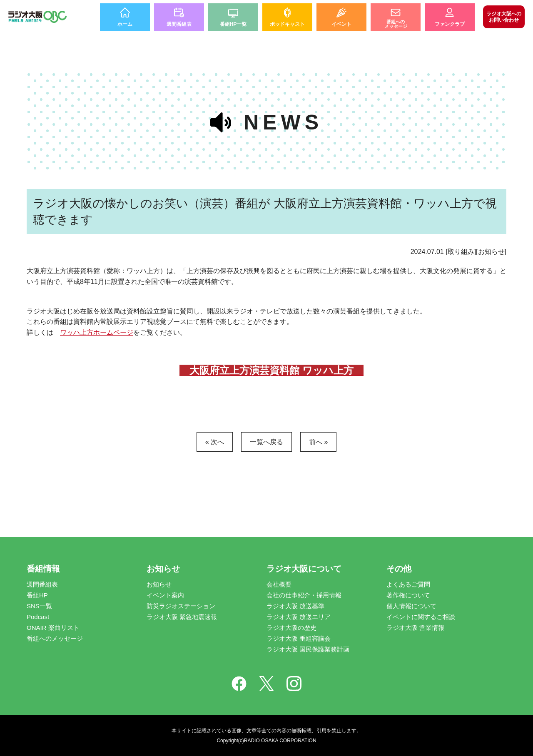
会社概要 (279, 584)
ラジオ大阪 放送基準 (295, 606)
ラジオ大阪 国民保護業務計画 (308, 649)
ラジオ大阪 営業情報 (415, 628)
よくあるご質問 (408, 584)
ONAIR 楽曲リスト (53, 628)
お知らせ (159, 584)
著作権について (408, 595)
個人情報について (411, 606)
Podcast (38, 617)
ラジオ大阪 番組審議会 (299, 638)
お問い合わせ (504, 17)
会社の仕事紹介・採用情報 (304, 595)
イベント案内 (165, 595)
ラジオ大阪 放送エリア (299, 617)
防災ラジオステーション (181, 606)
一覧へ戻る (266, 442)
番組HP (37, 595)
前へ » (318, 442)
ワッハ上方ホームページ (97, 332)
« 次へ (215, 442)
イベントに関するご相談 (421, 617)
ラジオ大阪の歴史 (291, 628)
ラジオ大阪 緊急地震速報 (182, 617)
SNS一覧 (39, 606)
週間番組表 (42, 584)
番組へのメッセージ (55, 638)
